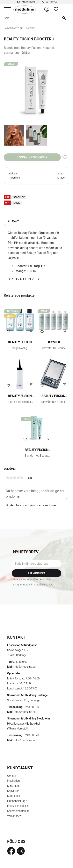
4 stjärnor (18, 478)
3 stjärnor (15, 478)
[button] (7, 9)
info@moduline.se (25, 667)
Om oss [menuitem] (12, 776)
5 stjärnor (22, 478)
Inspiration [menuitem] (14, 781)
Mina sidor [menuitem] (13, 786)
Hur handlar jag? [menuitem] (17, 801)
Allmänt (13, 221)
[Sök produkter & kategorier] (28, 18)
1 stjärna (8, 478)
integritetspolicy (43, 584)
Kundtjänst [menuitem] (14, 796)
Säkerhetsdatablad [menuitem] (18, 811)
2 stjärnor (11, 478)
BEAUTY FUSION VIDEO (24, 279)
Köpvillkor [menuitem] (13, 791)
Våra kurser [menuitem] (14, 816)
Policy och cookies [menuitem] (18, 806)
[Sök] (65, 18)
